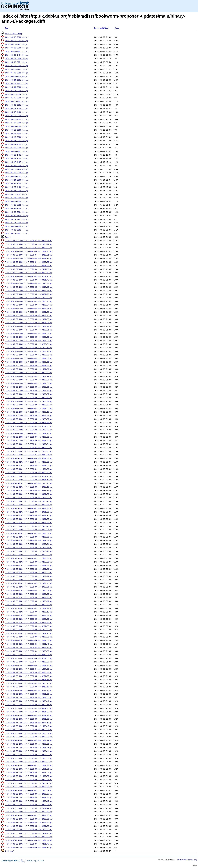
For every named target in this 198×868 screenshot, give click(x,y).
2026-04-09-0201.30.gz (16, 44)
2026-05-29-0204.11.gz (16, 208)
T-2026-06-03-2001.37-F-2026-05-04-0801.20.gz (29, 694)
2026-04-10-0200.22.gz (16, 48)
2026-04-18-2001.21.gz (16, 51)
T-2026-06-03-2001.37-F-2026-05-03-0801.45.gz (29, 680)
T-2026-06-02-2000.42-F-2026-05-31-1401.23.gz (29, 433)
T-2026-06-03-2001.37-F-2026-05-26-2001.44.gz (29, 808)
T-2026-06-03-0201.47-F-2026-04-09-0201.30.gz (29, 458)
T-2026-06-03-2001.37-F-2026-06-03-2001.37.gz (29, 847)
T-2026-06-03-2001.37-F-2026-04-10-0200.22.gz (29, 662)
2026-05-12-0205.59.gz (16, 148)
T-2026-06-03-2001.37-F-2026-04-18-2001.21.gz (29, 665)
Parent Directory (14, 34)
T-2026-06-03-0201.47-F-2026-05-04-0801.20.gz (29, 494)
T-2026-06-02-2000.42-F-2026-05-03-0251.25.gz (29, 276)
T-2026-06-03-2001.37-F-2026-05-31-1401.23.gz (29, 833)
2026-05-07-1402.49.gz (16, 112)
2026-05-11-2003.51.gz (16, 144)
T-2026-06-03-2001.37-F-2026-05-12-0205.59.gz (29, 762)
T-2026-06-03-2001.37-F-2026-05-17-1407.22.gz (29, 776)
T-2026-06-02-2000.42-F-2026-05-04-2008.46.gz (29, 301)
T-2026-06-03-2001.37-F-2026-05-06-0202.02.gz (29, 715)
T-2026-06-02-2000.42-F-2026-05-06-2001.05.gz (29, 319)
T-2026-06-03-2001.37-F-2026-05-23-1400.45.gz (29, 783)
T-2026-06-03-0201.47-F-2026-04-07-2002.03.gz (29, 451)
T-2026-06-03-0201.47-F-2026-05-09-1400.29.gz (29, 540)
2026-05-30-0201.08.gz (16, 212)
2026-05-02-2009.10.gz (16, 58)
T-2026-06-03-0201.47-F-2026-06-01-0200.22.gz (29, 637)
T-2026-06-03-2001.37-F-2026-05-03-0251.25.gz (29, 676)
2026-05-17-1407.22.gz (16, 162)
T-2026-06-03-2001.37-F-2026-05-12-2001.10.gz (29, 765)
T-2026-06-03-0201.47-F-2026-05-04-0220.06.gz (29, 490)
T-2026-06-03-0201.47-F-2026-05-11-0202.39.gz (29, 555)
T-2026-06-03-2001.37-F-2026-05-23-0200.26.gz (29, 780)
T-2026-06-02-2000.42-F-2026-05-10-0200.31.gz (29, 344)
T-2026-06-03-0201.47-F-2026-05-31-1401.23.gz (29, 633)
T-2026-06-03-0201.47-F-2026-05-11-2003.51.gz (29, 558)
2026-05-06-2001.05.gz (16, 105)
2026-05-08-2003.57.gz (16, 119)
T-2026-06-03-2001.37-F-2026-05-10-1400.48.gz (29, 747)
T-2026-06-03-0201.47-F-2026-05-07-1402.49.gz (29, 526)
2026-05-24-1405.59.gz (16, 176)
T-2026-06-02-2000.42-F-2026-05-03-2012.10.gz (29, 287)
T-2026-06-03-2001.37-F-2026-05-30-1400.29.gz (29, 830)
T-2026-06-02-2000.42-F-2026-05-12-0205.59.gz (29, 362)
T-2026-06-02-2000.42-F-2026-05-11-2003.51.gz (29, 358)
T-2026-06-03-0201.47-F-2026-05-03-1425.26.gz (29, 483)
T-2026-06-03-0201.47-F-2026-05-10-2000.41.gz (29, 551)
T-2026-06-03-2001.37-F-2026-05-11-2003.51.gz (29, 758)
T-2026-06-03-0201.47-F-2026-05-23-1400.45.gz (29, 583)
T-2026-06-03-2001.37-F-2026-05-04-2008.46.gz (29, 701)
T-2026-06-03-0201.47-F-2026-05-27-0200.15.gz (29, 612)
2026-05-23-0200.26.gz (16, 166)
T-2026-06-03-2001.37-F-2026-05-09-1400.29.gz (29, 740)
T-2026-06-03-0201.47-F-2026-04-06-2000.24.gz (29, 444)
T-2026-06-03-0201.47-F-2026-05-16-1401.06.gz (29, 569)
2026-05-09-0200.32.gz (16, 123)
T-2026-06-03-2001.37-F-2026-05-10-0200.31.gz (29, 744)
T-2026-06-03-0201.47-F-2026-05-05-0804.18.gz (29, 508)
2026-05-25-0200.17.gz (16, 183)
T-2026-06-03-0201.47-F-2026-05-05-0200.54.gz (29, 505)
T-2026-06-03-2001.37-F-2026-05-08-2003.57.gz (29, 733)
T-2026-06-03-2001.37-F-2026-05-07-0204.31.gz (29, 722)
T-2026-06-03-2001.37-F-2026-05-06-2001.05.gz (29, 719)
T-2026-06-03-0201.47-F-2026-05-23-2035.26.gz (29, 587)
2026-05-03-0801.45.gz (16, 66)
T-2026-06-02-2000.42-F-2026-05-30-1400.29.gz (29, 430)
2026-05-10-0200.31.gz (16, 130)
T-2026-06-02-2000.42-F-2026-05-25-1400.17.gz (29, 401)
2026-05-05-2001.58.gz (16, 98)
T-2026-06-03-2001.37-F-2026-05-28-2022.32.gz (29, 819)
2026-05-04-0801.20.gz (16, 80)
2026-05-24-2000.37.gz (16, 180)
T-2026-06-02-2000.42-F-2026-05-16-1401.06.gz (29, 369)
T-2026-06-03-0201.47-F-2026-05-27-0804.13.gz (29, 615)
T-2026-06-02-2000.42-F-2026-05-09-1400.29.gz (29, 340)
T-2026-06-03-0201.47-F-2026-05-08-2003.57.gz (29, 533)
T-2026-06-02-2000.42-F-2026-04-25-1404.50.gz (29, 269)
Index (8, 237)
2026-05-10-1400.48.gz (16, 133)
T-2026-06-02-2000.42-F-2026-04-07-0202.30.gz (29, 248)
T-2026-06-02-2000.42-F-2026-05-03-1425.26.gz (29, 283)
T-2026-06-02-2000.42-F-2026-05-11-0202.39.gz (29, 355)
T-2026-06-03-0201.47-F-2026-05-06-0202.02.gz (29, 515)
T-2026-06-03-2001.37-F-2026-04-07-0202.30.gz (29, 647)
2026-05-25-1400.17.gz (16, 187)
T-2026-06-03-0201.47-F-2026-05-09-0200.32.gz (29, 537)
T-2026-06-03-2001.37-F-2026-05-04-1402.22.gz (29, 697)
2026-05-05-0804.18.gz (16, 94)
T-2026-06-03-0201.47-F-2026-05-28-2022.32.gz (29, 619)
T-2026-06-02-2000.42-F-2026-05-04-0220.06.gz (29, 291)
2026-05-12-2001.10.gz (16, 151)
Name (7, 28)
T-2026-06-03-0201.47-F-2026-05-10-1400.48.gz (29, 548)
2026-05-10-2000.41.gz (16, 137)
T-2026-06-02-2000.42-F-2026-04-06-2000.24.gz (29, 244)
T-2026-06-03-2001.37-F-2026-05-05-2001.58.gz (29, 712)
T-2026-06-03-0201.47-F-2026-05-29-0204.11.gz (29, 623)
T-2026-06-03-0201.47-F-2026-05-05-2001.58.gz (29, 512)
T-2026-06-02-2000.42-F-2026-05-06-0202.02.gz (29, 316)
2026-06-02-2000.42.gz (16, 226)
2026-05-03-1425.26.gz (16, 69)
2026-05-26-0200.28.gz (16, 191)
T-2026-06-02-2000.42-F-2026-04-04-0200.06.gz (29, 241)
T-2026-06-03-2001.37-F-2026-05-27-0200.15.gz (29, 812)
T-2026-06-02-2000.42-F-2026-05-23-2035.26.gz (29, 387)
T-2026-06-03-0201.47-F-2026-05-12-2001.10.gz (29, 565)
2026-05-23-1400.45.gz (16, 169)
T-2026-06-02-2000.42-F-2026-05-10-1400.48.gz (29, 348)
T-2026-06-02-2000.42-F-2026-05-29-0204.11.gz (29, 423)
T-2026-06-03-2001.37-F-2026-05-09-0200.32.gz (29, 737)
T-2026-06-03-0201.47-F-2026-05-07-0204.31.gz (29, 523)
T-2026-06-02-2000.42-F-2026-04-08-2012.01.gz (29, 255)
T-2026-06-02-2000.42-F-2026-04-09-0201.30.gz (29, 258)
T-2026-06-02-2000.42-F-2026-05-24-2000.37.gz (29, 394)
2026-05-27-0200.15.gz (16, 198)
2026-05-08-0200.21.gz (16, 116)
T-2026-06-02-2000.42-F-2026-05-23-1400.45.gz (29, 383)
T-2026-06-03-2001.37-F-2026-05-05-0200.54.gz (29, 705)
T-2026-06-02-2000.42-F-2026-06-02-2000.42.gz (29, 440)
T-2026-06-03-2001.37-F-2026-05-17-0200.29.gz (29, 772)
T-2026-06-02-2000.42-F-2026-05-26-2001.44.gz (29, 408)
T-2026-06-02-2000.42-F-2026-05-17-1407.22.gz (29, 376)
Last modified (101, 28)
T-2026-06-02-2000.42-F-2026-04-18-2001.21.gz (29, 266)
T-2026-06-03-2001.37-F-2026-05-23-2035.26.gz (29, 787)
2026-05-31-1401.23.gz (16, 219)
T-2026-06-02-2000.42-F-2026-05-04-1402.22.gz (29, 298)
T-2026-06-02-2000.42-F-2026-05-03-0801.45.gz (29, 280)
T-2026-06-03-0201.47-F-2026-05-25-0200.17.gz (29, 598)
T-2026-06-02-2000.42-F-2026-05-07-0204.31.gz (29, 323)
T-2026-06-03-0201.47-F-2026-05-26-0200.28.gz (29, 605)
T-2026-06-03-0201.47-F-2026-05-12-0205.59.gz (29, 562)
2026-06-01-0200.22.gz (16, 223)
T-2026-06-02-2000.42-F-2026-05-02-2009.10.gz (29, 273)
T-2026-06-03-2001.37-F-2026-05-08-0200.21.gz (29, 730)
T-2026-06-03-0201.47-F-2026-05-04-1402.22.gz (29, 498)
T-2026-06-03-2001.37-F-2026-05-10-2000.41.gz (29, 751)
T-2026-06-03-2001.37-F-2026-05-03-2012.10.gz (29, 687)
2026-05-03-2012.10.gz (16, 73)
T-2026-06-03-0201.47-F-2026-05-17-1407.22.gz (29, 576)
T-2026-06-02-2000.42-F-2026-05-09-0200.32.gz (29, 337)
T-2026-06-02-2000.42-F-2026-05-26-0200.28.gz (29, 405)
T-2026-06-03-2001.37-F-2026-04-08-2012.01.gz (29, 655)
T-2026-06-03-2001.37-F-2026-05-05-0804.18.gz (29, 708)
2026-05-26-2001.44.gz (16, 194)
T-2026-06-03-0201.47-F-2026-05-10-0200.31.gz (29, 544)
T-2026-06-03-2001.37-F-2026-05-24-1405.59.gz (29, 790)
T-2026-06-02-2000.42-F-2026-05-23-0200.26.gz (29, 380)
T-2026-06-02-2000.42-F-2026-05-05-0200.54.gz (29, 305)
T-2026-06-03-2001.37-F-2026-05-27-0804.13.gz (29, 815)
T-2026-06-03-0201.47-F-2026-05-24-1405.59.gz (29, 590)
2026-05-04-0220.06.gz (16, 76)
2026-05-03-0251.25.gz (16, 62)
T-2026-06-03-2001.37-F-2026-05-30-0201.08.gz (29, 826)
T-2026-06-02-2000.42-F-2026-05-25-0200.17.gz (29, 398)
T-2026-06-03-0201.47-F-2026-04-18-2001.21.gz (29, 465)
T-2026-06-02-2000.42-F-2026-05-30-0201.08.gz (29, 426)
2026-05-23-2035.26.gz (16, 173)
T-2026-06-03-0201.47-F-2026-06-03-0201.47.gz (29, 644)
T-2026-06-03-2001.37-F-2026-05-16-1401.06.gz (29, 769)
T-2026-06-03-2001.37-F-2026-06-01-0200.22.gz (29, 837)
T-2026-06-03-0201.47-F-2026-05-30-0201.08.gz (29, 626)
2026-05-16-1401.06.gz (16, 155)
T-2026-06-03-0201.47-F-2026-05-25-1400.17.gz (29, 601)
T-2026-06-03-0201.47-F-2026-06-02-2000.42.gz (29, 640)
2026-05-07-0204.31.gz (16, 108)
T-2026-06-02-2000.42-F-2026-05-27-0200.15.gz (29, 412)
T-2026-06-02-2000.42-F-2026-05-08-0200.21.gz (29, 330)
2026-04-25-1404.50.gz (16, 55)
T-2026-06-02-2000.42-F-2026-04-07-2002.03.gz (29, 251)
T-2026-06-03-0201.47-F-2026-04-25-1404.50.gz (29, 469)
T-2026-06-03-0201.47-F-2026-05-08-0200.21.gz (29, 530)
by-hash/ (9, 851)
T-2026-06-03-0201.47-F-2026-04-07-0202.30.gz (29, 448)
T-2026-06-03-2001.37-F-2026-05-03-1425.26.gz (29, 683)
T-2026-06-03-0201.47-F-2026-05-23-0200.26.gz (29, 580)
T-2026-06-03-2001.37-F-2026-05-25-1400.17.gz (29, 801)
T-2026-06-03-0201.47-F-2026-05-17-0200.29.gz (29, 573)
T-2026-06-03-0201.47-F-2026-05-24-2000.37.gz (29, 594)
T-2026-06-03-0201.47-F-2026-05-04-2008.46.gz (29, 501)
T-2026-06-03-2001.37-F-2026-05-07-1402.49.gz (29, 726)
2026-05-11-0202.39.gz (16, 141)
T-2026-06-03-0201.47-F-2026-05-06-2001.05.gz (29, 519)
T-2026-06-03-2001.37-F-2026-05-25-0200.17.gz (29, 797)
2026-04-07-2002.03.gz (16, 37)
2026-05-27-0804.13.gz (16, 201)
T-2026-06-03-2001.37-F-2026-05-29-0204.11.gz (29, 822)
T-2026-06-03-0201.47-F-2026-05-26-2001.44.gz (29, 608)
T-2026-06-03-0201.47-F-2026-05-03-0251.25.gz (29, 476)
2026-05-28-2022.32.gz (16, 205)
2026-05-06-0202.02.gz (16, 101)
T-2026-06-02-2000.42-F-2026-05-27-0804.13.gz (29, 415)
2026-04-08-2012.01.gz (16, 41)
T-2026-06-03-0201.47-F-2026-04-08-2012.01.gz (29, 455)
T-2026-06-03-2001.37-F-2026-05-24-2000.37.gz (29, 794)
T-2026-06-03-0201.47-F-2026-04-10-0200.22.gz (29, 462)
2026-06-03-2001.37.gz (16, 233)
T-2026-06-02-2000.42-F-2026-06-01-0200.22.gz (29, 437)
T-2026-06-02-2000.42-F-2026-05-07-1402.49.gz (29, 326)
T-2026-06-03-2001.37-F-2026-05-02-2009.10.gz (29, 672)
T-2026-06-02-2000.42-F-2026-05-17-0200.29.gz (29, 373)
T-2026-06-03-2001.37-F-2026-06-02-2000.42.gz (29, 840)
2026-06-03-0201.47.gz (16, 230)
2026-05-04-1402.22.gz (16, 83)
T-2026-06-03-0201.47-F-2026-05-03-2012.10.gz (29, 487)
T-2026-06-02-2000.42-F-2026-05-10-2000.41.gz (29, 351)
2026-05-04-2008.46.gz (16, 87)
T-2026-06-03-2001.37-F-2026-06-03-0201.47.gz (29, 844)
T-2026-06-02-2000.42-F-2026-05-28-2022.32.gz (29, 419)
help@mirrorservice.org (187, 860)
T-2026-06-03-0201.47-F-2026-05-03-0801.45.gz (29, 480)
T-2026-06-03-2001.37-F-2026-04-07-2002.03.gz (29, 651)
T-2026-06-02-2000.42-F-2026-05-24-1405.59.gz (29, 390)
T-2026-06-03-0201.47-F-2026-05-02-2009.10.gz (29, 473)
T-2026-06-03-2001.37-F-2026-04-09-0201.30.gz (29, 658)
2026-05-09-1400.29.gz (16, 126)
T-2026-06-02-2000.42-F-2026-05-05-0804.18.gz (29, 308)
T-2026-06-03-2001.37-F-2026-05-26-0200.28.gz (29, 805)
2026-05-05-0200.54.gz (16, 91)
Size (117, 28)
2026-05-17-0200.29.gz (16, 158)
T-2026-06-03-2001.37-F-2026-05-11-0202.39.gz (29, 755)
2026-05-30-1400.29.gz (16, 216)
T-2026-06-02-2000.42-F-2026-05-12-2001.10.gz (29, 365)
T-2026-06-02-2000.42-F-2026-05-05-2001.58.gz (29, 312)
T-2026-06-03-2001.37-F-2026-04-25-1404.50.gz (29, 669)
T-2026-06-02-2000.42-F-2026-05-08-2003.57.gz (29, 333)
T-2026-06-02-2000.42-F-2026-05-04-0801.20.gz (29, 294)
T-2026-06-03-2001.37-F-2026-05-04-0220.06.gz (29, 690)
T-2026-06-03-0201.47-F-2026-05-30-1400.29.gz (29, 630)
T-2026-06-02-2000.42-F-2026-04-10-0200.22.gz (29, 262)
